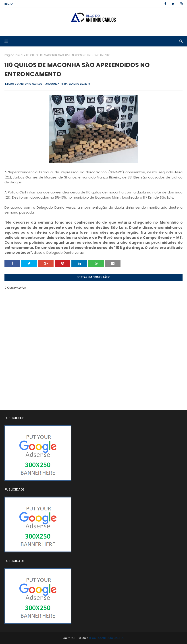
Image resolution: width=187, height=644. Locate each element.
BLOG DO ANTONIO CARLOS (25, 84)
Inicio (9, 4)
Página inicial (14, 55)
